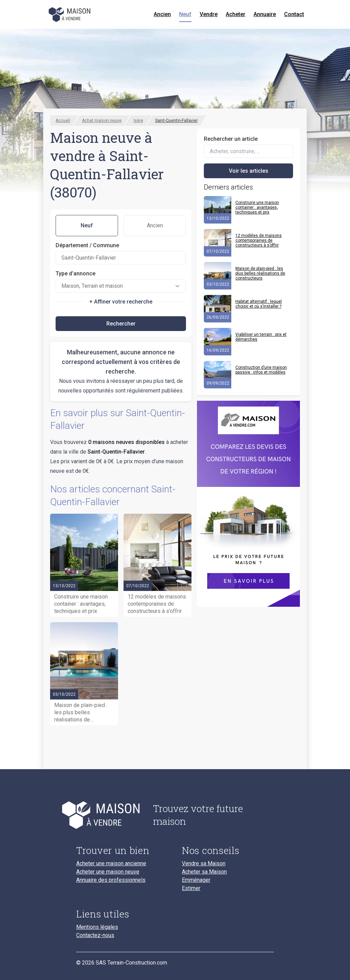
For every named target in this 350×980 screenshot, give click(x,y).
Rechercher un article (231, 139)
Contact (294, 14)
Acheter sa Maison (204, 872)
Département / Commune (87, 245)
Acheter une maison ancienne (111, 864)
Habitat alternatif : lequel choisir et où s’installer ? (259, 304)
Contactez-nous (95, 935)
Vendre (209, 14)
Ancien (162, 14)
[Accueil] (70, 14)
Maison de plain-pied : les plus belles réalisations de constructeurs (260, 273)
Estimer (191, 888)
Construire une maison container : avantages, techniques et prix (257, 207)
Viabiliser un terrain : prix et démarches (261, 337)
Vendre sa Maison (204, 864)
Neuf (185, 14)
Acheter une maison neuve (108, 872)
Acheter (236, 14)
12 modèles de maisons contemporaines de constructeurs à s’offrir (259, 240)
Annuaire (265, 14)
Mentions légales (97, 927)
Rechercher (121, 324)
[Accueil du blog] (109, 815)
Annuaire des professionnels (111, 880)
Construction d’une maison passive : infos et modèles (261, 370)
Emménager (196, 880)
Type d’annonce (75, 274)
